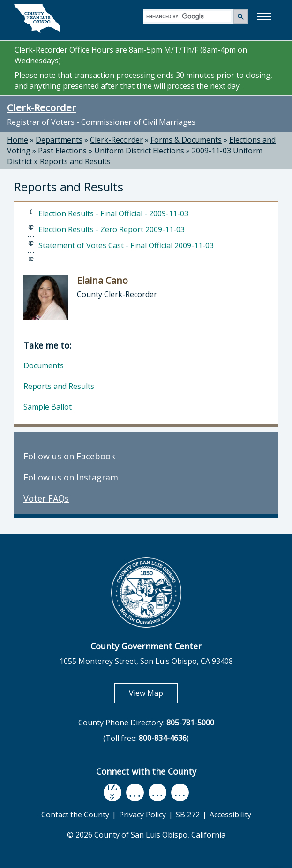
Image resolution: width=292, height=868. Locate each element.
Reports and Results (75, 161)
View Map (153, 693)
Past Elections (62, 151)
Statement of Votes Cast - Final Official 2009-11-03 (126, 245)
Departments (59, 140)
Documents (44, 365)
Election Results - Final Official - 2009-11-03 (113, 213)
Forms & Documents (186, 140)
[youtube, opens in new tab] (135, 792)
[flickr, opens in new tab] (157, 792)
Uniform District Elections (139, 151)
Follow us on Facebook (69, 456)
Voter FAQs (46, 498)
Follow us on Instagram (71, 477)
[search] (189, 16)
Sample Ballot (48, 407)
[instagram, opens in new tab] (180, 792)
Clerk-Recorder (41, 107)
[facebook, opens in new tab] (112, 792)
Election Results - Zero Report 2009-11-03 (112, 229)
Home (18, 140)
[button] (264, 16)
